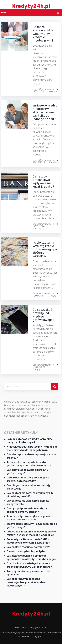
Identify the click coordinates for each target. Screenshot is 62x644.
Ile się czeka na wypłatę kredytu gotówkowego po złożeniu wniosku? (45, 249)
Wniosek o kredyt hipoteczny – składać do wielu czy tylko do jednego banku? (45, 112)
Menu (4, 13)
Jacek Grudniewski (42, 89)
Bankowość (39, 228)
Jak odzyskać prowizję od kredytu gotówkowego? (43, 315)
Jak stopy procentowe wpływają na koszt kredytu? (43, 182)
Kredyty (53, 91)
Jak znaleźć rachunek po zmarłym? (28, 547)
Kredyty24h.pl (31, 6)
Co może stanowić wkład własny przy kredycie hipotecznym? (44, 34)
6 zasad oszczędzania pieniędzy (26, 551)
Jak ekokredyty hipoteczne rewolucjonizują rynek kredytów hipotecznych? (26, 582)
